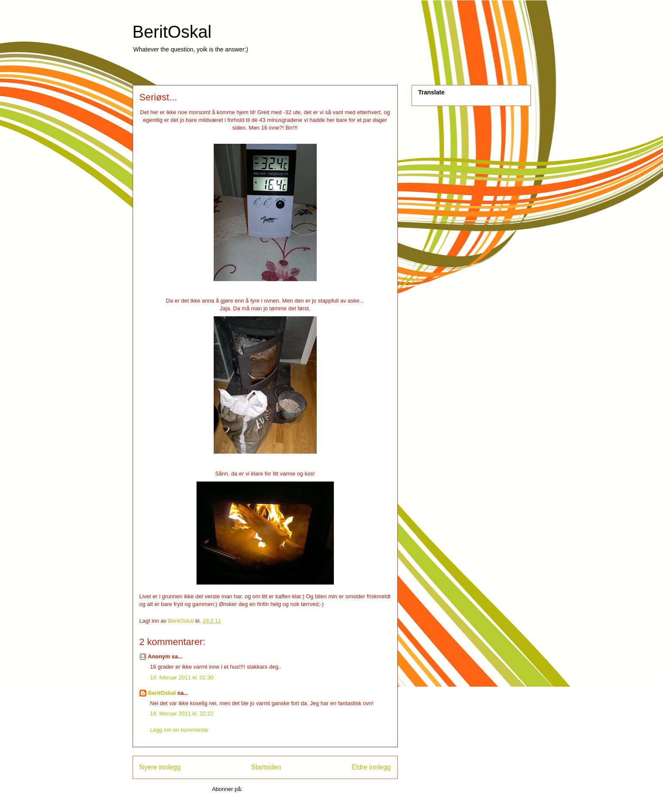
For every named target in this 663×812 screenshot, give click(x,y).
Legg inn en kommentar (180, 730)
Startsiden (266, 767)
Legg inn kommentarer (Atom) (281, 789)
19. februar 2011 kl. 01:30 (182, 677)
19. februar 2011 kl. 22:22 (182, 714)
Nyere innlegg (160, 767)
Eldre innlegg (371, 767)
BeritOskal (172, 32)
